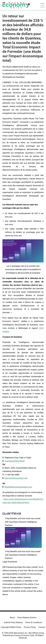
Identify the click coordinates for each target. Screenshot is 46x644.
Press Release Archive (27, 618)
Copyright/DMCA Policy (11, 627)
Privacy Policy (30, 627)
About (12, 618)
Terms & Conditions (34, 622)
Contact (42, 627)
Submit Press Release (13, 622)
